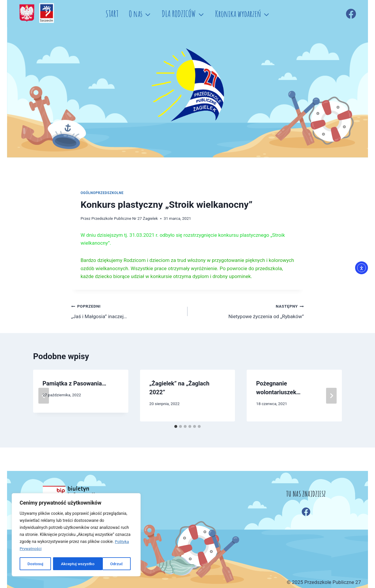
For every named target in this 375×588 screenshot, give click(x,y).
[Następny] (331, 396)
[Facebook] (351, 14)
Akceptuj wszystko (108, 564)
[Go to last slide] (44, 396)
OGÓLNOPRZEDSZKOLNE (102, 193)
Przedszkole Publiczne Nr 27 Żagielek (125, 218)
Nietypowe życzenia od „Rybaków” (248, 311)
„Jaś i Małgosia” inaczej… (127, 311)
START (112, 14)
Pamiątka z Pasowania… (74, 383)
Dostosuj (35, 564)
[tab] (176, 426)
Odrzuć (67, 564)
